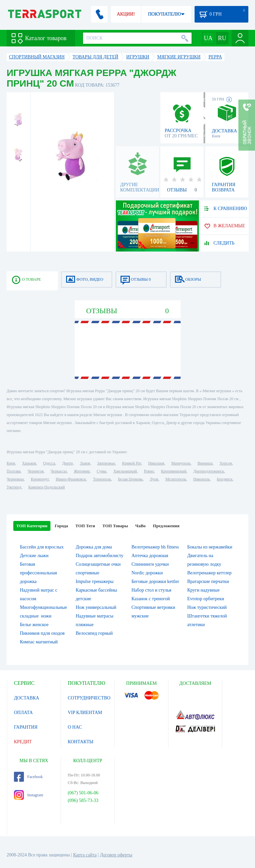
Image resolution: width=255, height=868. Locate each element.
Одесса (49, 463)
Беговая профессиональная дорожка (38, 573)
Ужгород (14, 487)
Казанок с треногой (151, 599)
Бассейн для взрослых (42, 547)
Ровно (149, 471)
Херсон (226, 463)
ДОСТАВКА (27, 698)
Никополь (202, 479)
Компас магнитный (39, 642)
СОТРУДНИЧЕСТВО (89, 698)
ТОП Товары (115, 526)
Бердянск (225, 479)
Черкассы (59, 471)
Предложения (166, 526)
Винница (205, 463)
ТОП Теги (85, 526)
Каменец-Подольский (46, 487)
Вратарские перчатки (208, 581)
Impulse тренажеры (95, 581)
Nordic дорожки (147, 573)
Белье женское (34, 625)
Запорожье (106, 463)
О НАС (75, 727)
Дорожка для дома (94, 547)
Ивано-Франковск (71, 479)
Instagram (29, 795)
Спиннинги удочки (150, 564)
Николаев (156, 463)
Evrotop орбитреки (206, 599)
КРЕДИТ (23, 742)
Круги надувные (203, 590)
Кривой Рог (132, 463)
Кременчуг (40, 479)
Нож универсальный (96, 607)
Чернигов (36, 471)
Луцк (154, 479)
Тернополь (102, 479)
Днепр (67, 463)
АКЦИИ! (126, 14)
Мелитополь (176, 479)
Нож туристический (207, 607)
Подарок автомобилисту (100, 556)
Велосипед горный (94, 633)
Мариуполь (181, 463)
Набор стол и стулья (151, 590)
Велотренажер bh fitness (155, 547)
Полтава (14, 471)
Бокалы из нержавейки (210, 547)
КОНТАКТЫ (81, 742)
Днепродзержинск (209, 471)
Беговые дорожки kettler (155, 581)
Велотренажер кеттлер (210, 573)
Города (61, 526)
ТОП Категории (32, 526)
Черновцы (15, 479)
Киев (11, 463)
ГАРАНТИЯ (26, 727)
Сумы (101, 471)
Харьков (29, 463)
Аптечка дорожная (150, 556)
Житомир (82, 471)
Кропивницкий (174, 471)
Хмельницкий (125, 471)
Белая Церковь (130, 479)
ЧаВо (140, 526)
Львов (85, 463)
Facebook (28, 777)
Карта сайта (85, 855)
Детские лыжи (34, 556)
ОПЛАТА (23, 713)
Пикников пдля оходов (42, 633)
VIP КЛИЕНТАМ (85, 713)
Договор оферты (116, 855)
